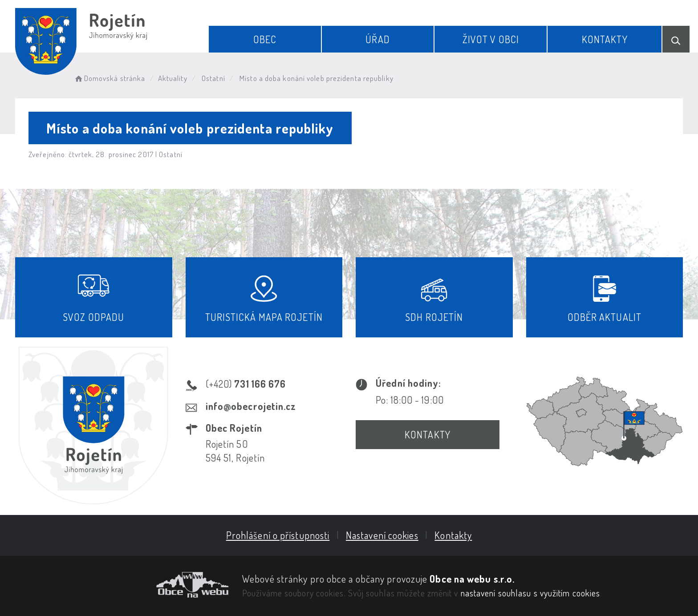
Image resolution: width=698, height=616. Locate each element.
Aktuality (173, 78)
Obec (265, 39)
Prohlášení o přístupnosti (278, 535)
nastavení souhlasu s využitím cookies (531, 593)
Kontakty (605, 39)
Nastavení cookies (382, 535)
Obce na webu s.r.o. (472, 579)
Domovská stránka (109, 78)
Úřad (377, 39)
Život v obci (491, 39)
